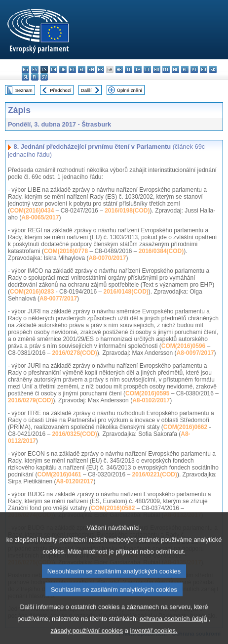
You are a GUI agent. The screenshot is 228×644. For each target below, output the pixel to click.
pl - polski (185, 69)
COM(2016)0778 (66, 251)
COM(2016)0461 (59, 474)
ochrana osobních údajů (173, 633)
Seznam (24, 90)
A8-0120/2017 (75, 481)
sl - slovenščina (25, 77)
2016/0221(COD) (155, 474)
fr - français (100, 69)
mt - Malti (166, 69)
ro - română (204, 69)
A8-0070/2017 (107, 258)
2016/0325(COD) (74, 434)
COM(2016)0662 (185, 427)
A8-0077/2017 (58, 299)
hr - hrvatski (119, 69)
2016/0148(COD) (126, 292)
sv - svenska (44, 77)
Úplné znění (130, 90)
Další (86, 90)
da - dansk (54, 69)
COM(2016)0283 (32, 292)
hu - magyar (157, 69)
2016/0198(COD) (127, 211)
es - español (35, 69)
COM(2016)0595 (147, 393)
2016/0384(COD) (161, 251)
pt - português (194, 69)
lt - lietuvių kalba (147, 69)
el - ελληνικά (82, 69)
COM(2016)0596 (183, 346)
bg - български (25, 69)
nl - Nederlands (175, 69)
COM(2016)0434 (32, 211)
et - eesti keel (72, 69)
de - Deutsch (63, 69)
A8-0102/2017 (151, 400)
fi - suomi (35, 77)
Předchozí (60, 90)
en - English (91, 69)
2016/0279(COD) (30, 400)
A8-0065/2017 (40, 217)
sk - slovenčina (213, 69)
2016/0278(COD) (74, 353)
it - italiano (129, 69)
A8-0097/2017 (195, 353)
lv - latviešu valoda (138, 69)
